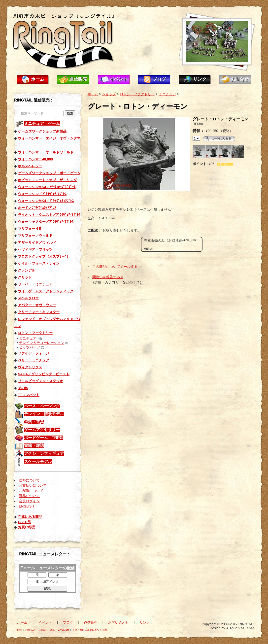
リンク (200, 79)
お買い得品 (27, 527)
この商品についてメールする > (116, 267)
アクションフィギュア (44, 454)
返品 (52, 630)
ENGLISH (26, 506)
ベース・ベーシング (42, 406)
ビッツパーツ (30, 347)
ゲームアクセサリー (42, 430)
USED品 (24, 522)
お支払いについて (33, 485)
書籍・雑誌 (34, 446)
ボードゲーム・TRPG (43, 438)
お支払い (30, 630)
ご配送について (31, 491)
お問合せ (240, 79)
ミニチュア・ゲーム (42, 123)
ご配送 (42, 630)
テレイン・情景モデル (44, 414)
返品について (29, 496)
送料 (19, 630)
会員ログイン (29, 501)
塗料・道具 (34, 422)
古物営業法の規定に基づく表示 (90, 630)
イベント (119, 79)
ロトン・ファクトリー (137, 94)
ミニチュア (28, 338)
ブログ (159, 79)
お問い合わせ (119, 622)
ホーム (38, 79)
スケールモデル (38, 461)
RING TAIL (247, 624)
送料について (29, 480)
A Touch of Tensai (241, 628)
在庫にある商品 (30, 517)
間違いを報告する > (108, 277)
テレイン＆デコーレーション (42, 343)
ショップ (109, 94)
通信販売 (78, 79)
